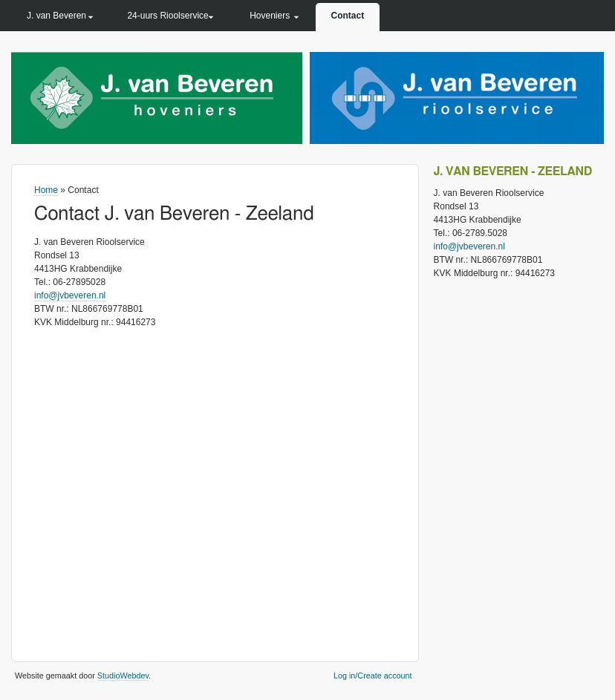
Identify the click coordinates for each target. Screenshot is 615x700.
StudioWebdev (123, 676)
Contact (348, 16)
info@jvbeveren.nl (70, 295)
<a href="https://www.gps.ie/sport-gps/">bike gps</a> (215, 488)
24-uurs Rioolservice (167, 16)
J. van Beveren (56, 16)
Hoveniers (270, 16)
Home (46, 190)
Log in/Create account (373, 676)
